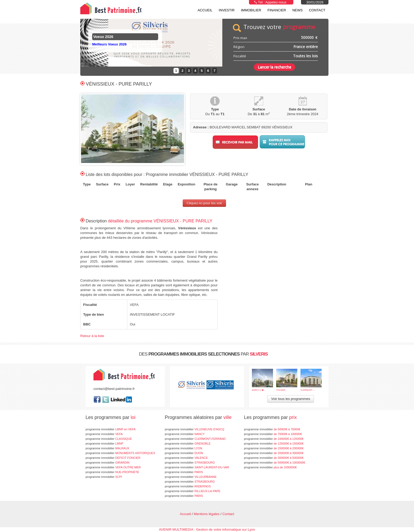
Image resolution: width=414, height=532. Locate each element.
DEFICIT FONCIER (113, 458)
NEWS (297, 10)
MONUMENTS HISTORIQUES (120, 453)
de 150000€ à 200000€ (274, 448)
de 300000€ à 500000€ (274, 458)
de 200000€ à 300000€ (274, 453)
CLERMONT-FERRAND (195, 439)
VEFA (104, 434)
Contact (317, 10)
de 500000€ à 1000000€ (275, 463)
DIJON (184, 453)
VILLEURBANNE (191, 477)
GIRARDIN (107, 463)
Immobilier (251, 10)
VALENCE (186, 458)
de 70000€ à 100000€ (273, 434)
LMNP (104, 444)
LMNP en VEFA (110, 429)
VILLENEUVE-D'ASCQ (194, 429)
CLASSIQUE (109, 439)
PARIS (184, 472)
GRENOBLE (188, 444)
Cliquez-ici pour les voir (204, 203)
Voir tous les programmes (291, 399)
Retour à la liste (92, 336)
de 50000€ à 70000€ (272, 429)
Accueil (205, 10)
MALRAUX (107, 448)
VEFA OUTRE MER (113, 467)
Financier (277, 10)
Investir (227, 10)
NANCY (185, 434)
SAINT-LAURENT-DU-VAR (197, 467)
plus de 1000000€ (270, 467)
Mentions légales (207, 514)
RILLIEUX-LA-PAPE (193, 491)
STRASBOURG (190, 463)
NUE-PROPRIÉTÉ (112, 472)
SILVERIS (259, 354)
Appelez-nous (276, 2)
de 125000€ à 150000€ (274, 444)
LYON (184, 448)
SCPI (104, 477)
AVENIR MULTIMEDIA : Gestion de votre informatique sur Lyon (207, 529)
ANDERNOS (188, 486)
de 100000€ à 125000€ (274, 439)
